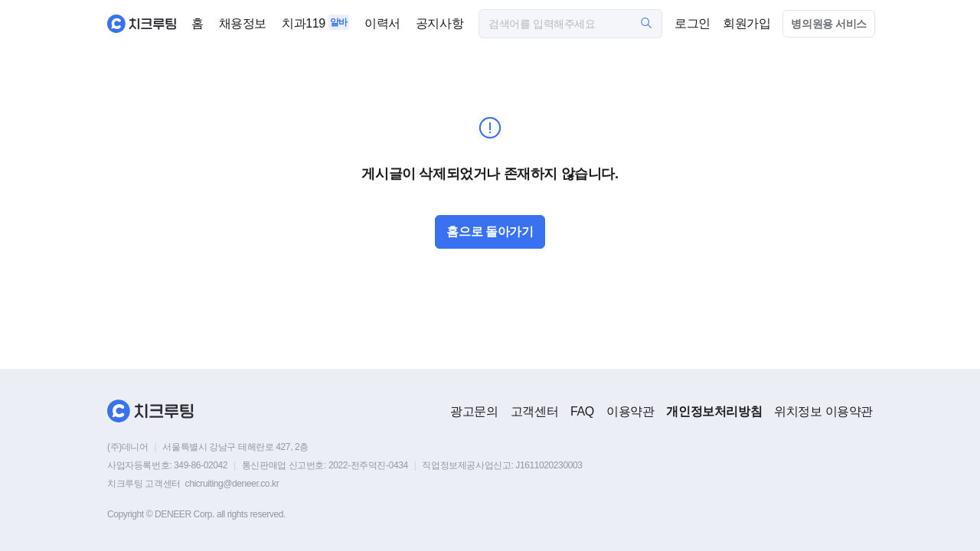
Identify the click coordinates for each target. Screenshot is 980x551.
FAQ (582, 411)
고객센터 (534, 411)
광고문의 (474, 411)
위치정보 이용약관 (823, 411)
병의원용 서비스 (829, 24)
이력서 (382, 23)
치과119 (304, 23)
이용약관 (630, 411)
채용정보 (243, 23)
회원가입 (746, 23)
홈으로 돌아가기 (490, 231)
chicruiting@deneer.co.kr (232, 484)
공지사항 (439, 23)
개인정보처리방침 (714, 411)
